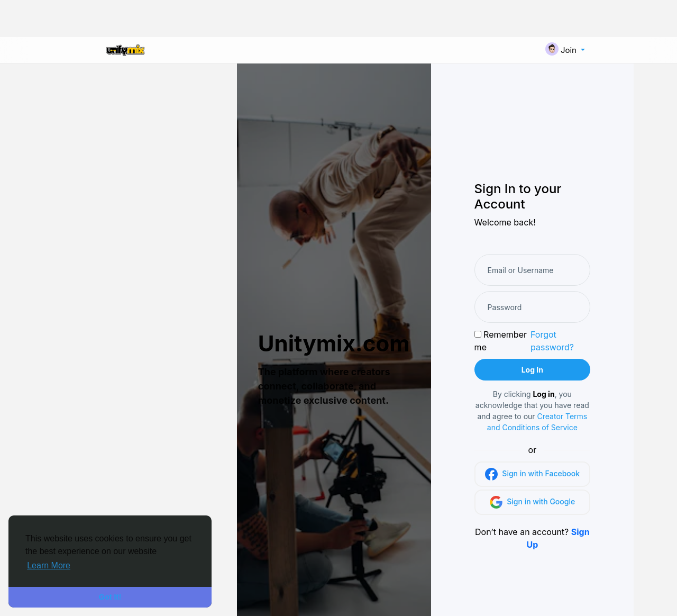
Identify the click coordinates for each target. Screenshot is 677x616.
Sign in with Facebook (532, 474)
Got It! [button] (110, 597)
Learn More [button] (49, 565)
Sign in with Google (533, 502)
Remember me (501, 341)
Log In (532, 370)
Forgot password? (552, 341)
